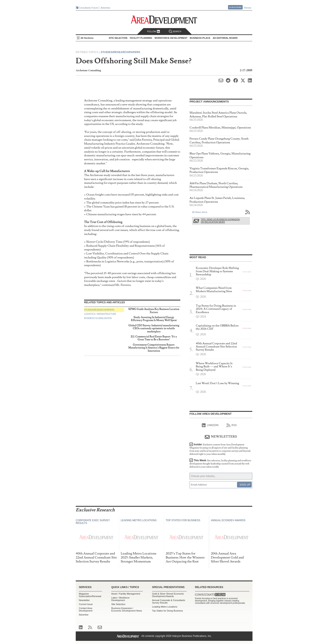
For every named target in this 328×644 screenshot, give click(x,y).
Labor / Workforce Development (120, 599)
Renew (248, 8)
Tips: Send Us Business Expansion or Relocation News (220, 221)
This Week (220, 464)
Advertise (105, 8)
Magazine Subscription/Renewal (90, 595)
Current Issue (86, 604)
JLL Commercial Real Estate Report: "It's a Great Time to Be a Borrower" (154, 338)
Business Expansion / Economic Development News (127, 609)
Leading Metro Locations (165, 607)
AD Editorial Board (225, 38)
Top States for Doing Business (167, 611)
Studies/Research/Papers (120, 52)
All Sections (87, 38)
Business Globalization (98, 318)
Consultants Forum (88, 8)
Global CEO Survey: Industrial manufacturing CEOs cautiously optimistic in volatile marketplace (154, 329)
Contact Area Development (86, 609)
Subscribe (235, 7)
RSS (232, 425)
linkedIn (210, 425)
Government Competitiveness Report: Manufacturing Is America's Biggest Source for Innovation (154, 348)
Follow (153, 32)
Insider (220, 449)
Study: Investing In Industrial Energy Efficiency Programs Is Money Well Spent (154, 319)
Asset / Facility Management (126, 594)
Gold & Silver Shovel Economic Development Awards (168, 595)
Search (175, 32)
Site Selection (118, 604)
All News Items (200, 212)
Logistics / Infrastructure (100, 314)
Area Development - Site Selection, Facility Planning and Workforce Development (164, 20)
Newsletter (84, 600)
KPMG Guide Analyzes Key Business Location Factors (154, 311)
